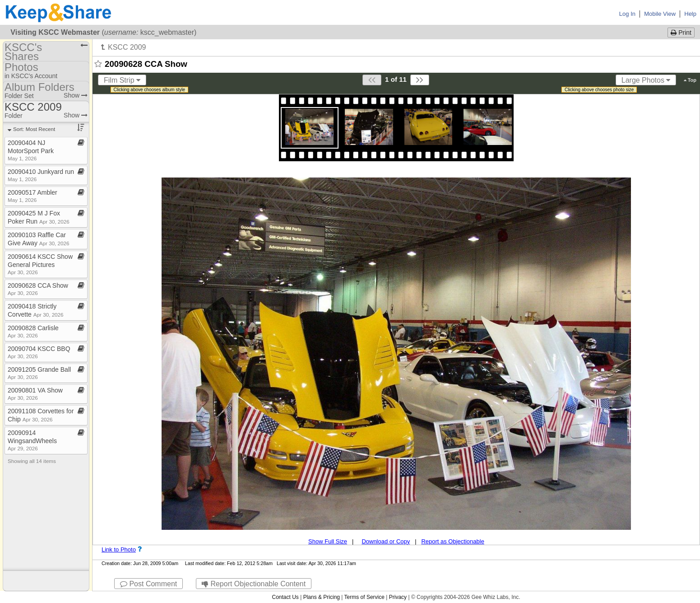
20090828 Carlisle (33, 331)
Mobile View (660, 14)
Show (76, 95)
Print (681, 33)
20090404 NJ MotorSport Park (31, 150)
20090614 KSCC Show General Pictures (40, 264)
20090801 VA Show (35, 394)
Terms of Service (364, 597)
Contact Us (285, 597)
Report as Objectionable (452, 541)
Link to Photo (119, 549)
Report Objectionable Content (254, 584)
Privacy (398, 597)
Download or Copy (386, 541)
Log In (627, 14)
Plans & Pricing (322, 597)
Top (690, 80)
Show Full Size (328, 541)
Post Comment (148, 584)
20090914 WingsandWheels (32, 440)
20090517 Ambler (32, 196)
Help (690, 14)
